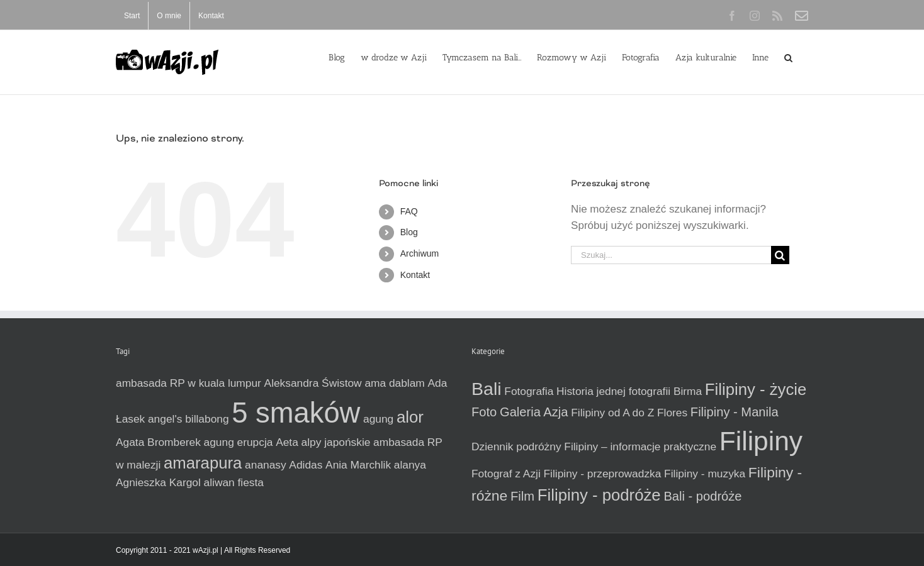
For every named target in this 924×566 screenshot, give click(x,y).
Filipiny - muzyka (705, 474)
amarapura (203, 463)
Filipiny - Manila (735, 412)
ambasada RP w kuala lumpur (189, 383)
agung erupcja (239, 442)
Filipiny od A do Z (612, 413)
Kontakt (415, 275)
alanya (410, 465)
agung (378, 419)
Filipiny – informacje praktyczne (640, 447)
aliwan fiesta (234, 482)
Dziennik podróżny (516, 447)
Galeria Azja (534, 412)
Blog (409, 232)
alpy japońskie (336, 442)
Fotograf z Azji (506, 474)
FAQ (409, 211)
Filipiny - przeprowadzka (603, 474)
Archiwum (420, 253)
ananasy (266, 465)
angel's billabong (189, 419)
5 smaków (296, 413)
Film (522, 496)
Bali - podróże (702, 496)
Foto (484, 412)
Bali (487, 389)
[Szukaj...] (671, 255)
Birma (688, 391)
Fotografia (529, 391)
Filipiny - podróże (599, 495)
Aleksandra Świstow (313, 383)
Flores (672, 413)
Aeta (287, 442)
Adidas (306, 465)
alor (410, 417)
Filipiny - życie (756, 389)
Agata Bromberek (158, 442)
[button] (788, 57)
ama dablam (394, 383)
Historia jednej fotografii (613, 391)
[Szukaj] (780, 255)
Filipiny (761, 441)
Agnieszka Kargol (158, 482)
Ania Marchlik (358, 465)
